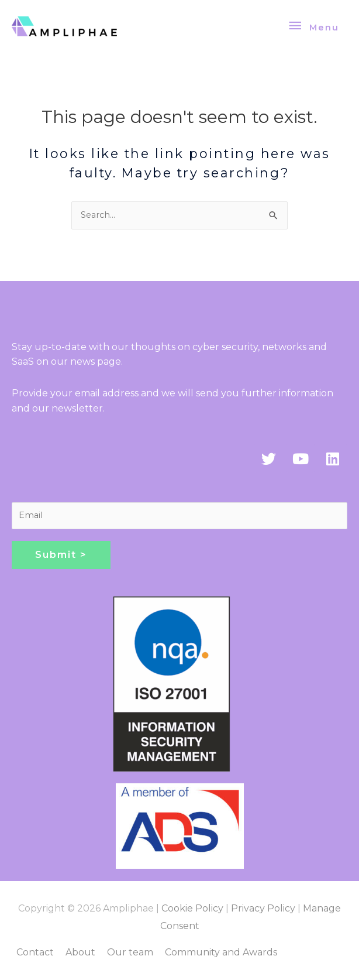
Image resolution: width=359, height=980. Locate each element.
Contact (35, 952)
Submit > (61, 555)
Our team (130, 952)
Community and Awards (221, 952)
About (80, 952)
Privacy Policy (263, 908)
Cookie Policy (192, 908)
